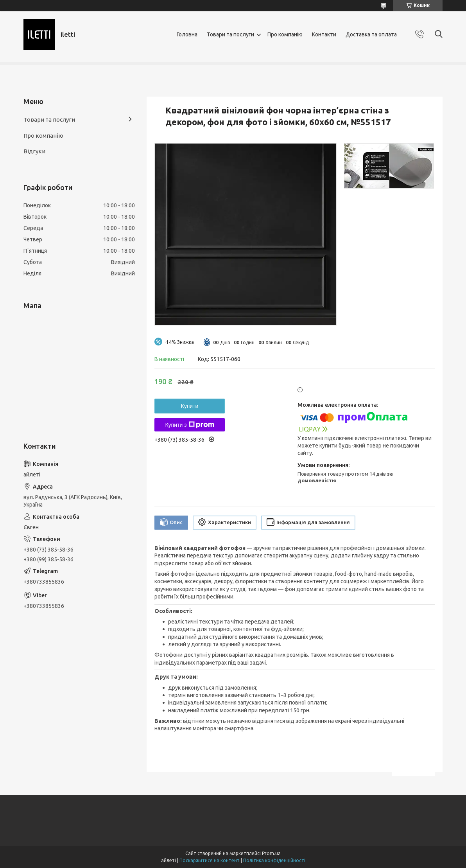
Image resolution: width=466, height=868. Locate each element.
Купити (190, 406)
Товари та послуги (230, 34)
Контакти (324, 34)
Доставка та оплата (371, 34)
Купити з (189, 425)
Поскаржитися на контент (210, 860)
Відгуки (34, 151)
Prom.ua (271, 853)
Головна (187, 34)
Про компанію (285, 34)
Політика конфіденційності (274, 860)
